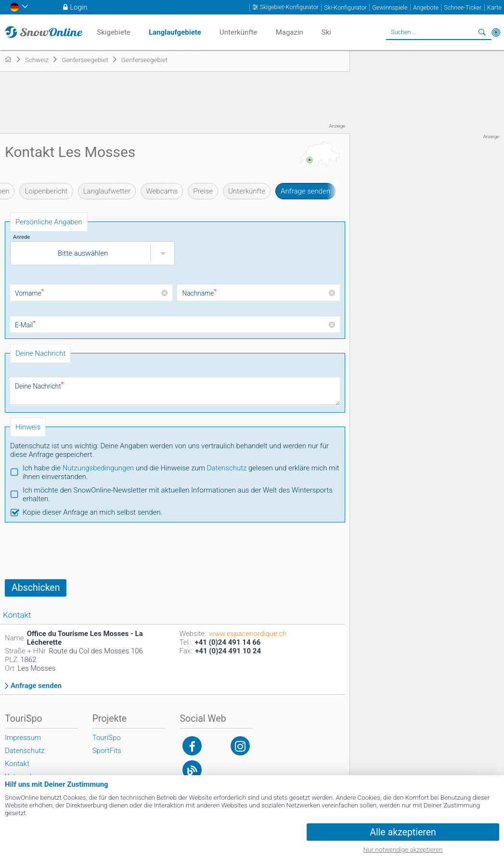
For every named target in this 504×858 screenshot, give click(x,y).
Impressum (23, 738)
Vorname (29, 293)
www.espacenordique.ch (248, 634)
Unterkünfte (247, 191)
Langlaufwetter (107, 191)
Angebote (426, 7)
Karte (494, 7)
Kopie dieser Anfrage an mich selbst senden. (92, 512)
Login (78, 7)
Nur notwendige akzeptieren (403, 849)
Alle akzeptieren (403, 832)
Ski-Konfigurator (345, 7)
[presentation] (78, 551)
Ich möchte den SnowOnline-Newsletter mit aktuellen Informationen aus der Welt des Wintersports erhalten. (178, 494)
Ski (326, 32)
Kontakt (17, 764)
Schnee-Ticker (463, 7)
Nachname (199, 293)
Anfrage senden (305, 191)
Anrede (21, 237)
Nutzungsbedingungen (98, 468)
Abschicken (36, 588)
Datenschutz (227, 468)
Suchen (482, 32)
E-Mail (25, 325)
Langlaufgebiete (175, 32)
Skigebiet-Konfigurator (289, 7)
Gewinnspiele (390, 7)
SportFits (107, 751)
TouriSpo (107, 738)
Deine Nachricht (39, 386)
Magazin (290, 32)
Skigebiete (113, 32)
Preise (203, 191)
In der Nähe (496, 32)
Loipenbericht (46, 191)
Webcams (162, 191)
